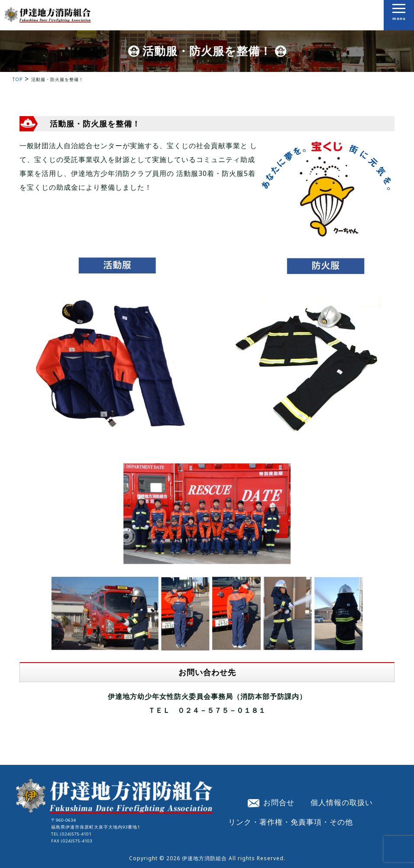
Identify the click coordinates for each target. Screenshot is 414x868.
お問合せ (271, 802)
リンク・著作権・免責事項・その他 (291, 822)
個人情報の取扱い (342, 802)
